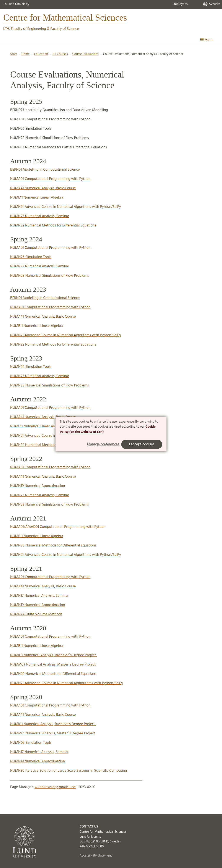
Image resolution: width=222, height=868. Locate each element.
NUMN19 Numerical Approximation (38, 486)
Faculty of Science (65, 29)
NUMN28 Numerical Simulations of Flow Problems (49, 276)
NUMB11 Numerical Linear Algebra (37, 198)
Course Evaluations (85, 54)
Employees (180, 4)
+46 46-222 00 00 (92, 847)
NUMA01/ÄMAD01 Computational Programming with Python (58, 527)
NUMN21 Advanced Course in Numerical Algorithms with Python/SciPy (66, 555)
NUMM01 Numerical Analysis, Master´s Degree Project (53, 733)
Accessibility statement (96, 856)
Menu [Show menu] (207, 40)
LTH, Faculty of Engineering (25, 29)
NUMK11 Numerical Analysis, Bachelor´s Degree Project (54, 655)
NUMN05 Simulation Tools (31, 743)
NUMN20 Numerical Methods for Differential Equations (53, 546)
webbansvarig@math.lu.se (55, 787)
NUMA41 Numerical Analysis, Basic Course (43, 188)
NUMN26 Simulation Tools (31, 257)
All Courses (60, 54)
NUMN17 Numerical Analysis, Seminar (39, 596)
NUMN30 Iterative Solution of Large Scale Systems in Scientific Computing (69, 771)
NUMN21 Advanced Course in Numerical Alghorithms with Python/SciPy (67, 683)
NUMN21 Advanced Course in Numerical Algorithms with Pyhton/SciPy (66, 207)
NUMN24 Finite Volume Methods (36, 614)
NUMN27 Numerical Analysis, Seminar (40, 216)
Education (41, 54)
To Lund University (16, 4)
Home (26, 54)
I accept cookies (142, 444)
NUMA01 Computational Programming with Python (50, 179)
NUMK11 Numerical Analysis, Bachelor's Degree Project (53, 724)
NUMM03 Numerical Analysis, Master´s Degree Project (53, 665)
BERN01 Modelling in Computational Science (45, 170)
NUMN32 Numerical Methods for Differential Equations (53, 225)
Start (14, 54)
